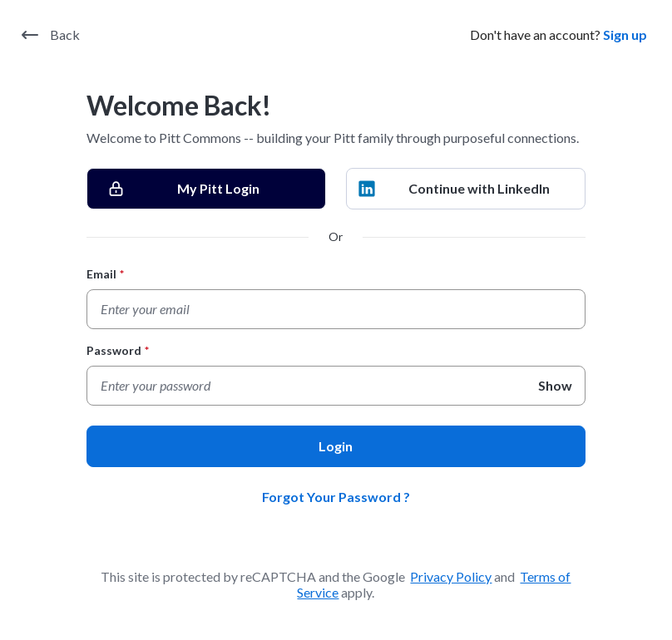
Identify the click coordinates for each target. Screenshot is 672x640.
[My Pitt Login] (206, 189)
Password (118, 350)
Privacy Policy (451, 576)
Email (105, 274)
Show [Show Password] (555, 385)
